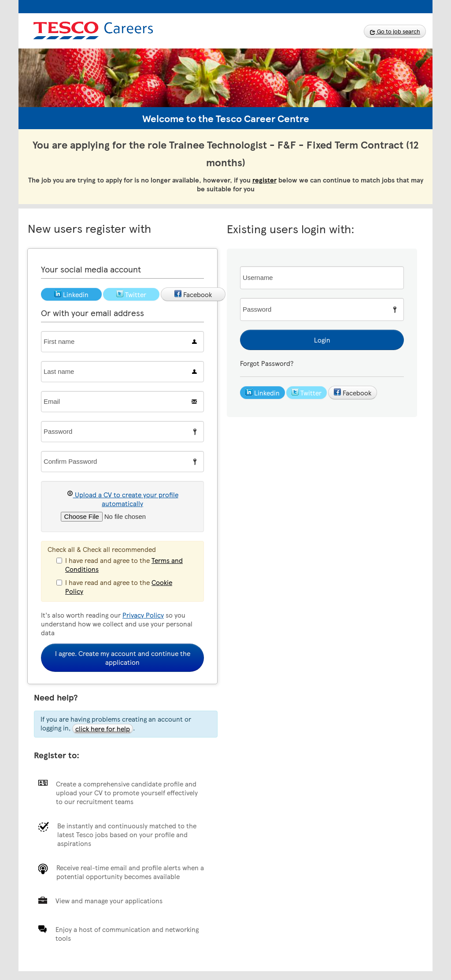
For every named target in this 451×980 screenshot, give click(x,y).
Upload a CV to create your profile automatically (123, 499)
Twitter (307, 393)
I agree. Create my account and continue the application (123, 658)
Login (322, 340)
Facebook (353, 393)
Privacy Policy (143, 615)
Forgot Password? (267, 363)
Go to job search (395, 31)
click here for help (103, 729)
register (264, 180)
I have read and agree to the (120, 565)
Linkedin (262, 393)
